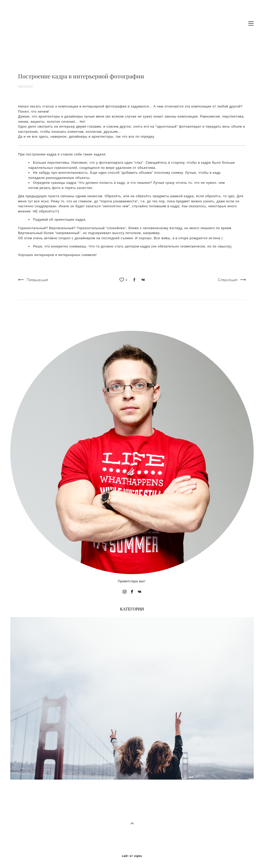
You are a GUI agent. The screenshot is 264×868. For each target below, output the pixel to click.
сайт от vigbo (132, 856)
